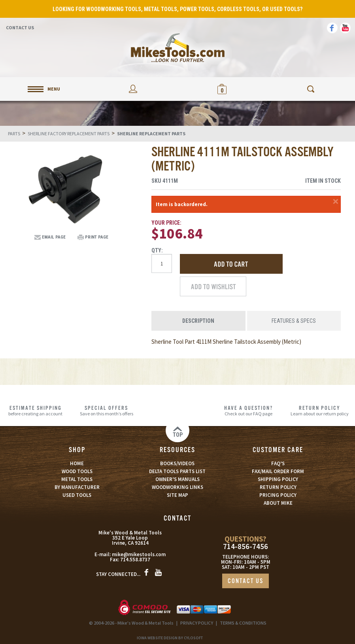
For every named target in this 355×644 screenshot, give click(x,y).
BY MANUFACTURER (77, 487)
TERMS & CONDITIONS (243, 623)
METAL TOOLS (77, 479)
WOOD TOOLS (77, 471)
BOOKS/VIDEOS (177, 463)
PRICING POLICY (278, 495)
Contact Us (20, 27)
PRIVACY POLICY (197, 623)
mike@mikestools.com (139, 554)
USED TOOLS (77, 495)
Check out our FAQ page (249, 410)
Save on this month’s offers (107, 410)
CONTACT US (245, 581)
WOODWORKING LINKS (177, 487)
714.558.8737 (135, 560)
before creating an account (36, 410)
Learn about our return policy (319, 410)
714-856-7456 (245, 546)
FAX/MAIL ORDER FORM (278, 471)
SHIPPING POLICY (278, 479)
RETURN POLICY (278, 487)
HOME (77, 463)
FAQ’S (278, 463)
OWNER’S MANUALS (177, 479)
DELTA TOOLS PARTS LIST (177, 471)
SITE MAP (177, 495)
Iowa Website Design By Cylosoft (170, 638)
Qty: (157, 250)
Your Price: (166, 223)
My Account (133, 89)
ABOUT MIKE (278, 503)
